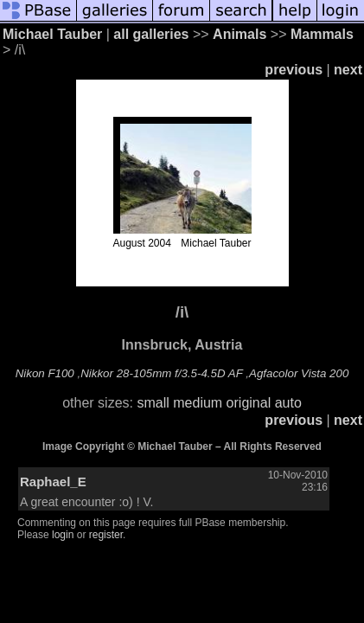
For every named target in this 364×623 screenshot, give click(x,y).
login (63, 535)
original (249, 403)
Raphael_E (53, 482)
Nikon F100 (45, 373)
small (153, 403)
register (106, 535)
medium (198, 403)
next (348, 70)
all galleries (151, 34)
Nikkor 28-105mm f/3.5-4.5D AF (161, 373)
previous (294, 70)
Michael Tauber (52, 34)
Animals (239, 34)
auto (288, 403)
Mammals (322, 34)
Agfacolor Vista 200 (299, 373)
